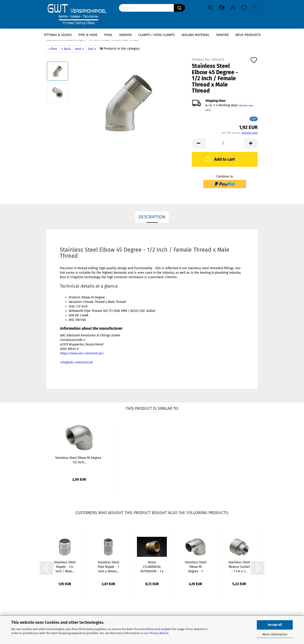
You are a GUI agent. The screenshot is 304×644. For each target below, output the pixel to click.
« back (66, 49)
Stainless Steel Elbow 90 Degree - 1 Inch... (196, 567)
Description (152, 217)
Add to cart (220, 159)
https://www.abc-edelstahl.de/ (82, 353)
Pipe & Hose (88, 35)
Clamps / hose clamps (156, 35)
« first (53, 49)
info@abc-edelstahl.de (76, 362)
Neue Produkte (248, 35)
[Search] (179, 8)
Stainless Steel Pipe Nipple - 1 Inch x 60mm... (108, 567)
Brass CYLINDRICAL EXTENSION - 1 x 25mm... (152, 567)
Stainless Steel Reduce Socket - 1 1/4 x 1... (239, 567)
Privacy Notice (159, 633)
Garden (125, 35)
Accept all (275, 625)
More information (275, 634)
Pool (108, 35)
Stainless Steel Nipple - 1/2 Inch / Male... (65, 567)
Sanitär (222, 35)
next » (79, 49)
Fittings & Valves (58, 35)
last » (92, 49)
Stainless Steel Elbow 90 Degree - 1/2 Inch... (79, 460)
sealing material (195, 35)
